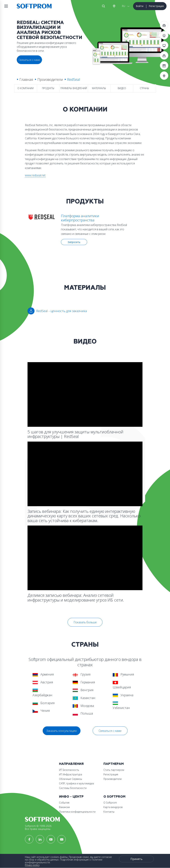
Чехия (41, 711)
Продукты (48, 88)
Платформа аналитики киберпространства (80, 218)
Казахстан (84, 698)
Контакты (109, 812)
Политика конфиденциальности (77, 812)
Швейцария (122, 685)
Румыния (123, 674)
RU (123, 6)
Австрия (114, 6)
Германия (84, 682)
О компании (26, 88)
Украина (123, 695)
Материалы (99, 88)
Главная (26, 80)
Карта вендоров (113, 807)
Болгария (44, 703)
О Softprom (114, 797)
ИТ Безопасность (69, 770)
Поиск (103, 6)
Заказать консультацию (62, 731)
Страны (144, 88)
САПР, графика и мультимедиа (76, 783)
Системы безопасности (73, 788)
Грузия (82, 674)
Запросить (74, 242)
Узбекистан (121, 706)
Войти (140, 6)
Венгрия (83, 690)
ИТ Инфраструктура (71, 774)
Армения (43, 674)
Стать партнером (114, 770)
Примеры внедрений (74, 88)
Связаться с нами (110, 731)
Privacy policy (32, 865)
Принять (136, 859)
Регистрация (156, 6)
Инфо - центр (71, 797)
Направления (71, 764)
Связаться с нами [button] (29, 60)
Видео (122, 88)
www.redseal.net (35, 175)
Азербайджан (42, 693)
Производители (50, 80)
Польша (83, 713)
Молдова (83, 706)
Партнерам (114, 764)
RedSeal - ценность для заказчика (61, 311)
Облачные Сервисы (71, 779)
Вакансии (64, 807)
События (64, 803)
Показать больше (85, 622)
